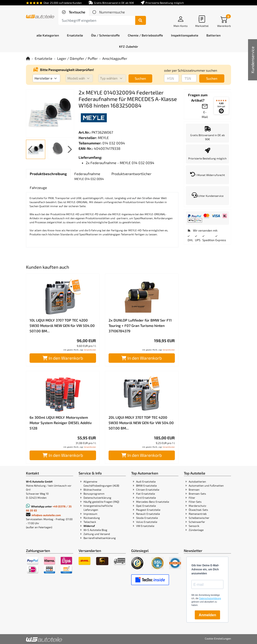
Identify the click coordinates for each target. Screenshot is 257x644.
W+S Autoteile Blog (95, 530)
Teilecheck (90, 522)
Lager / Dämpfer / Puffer (77, 58)
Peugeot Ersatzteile (148, 510)
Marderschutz (197, 506)
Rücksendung (92, 518)
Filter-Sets (195, 502)
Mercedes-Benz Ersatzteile (153, 502)
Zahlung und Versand (97, 534)
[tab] (74, 12)
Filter (192, 498)
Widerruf (89, 526)
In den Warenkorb (63, 358)
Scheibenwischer (199, 518)
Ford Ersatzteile (146, 498)
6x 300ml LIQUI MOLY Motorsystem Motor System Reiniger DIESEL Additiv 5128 (61, 423)
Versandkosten (90, 350)
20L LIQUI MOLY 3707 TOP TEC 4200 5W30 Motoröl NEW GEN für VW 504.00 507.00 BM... (141, 423)
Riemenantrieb (198, 514)
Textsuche (77, 12)
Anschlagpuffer (115, 58)
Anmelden (207, 615)
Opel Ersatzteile (146, 506)
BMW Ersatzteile (146, 485)
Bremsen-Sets (197, 494)
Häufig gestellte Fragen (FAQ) (101, 502)
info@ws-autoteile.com (46, 515)
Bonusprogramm (94, 494)
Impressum (90, 514)
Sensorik (194, 526)
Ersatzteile (44, 58)
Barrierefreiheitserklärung (100, 538)
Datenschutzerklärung (97, 498)
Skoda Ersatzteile (147, 518)
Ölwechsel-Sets (198, 510)
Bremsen (194, 489)
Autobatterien (197, 481)
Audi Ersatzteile (146, 481)
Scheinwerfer (197, 522)
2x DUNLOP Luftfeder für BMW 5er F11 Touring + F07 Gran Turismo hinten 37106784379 (140, 325)
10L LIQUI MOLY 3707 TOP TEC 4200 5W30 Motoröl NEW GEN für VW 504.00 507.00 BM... (62, 325)
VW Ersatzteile (145, 526)
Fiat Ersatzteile (146, 494)
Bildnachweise (92, 489)
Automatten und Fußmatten (206, 485)
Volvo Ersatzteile (147, 522)
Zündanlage (196, 530)
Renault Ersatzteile (148, 514)
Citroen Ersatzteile (148, 489)
